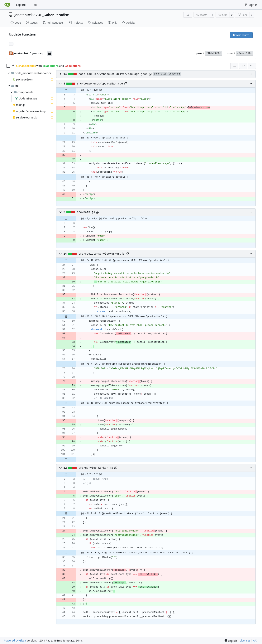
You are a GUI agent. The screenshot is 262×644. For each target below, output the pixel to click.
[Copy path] (150, 74)
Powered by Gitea (15, 640)
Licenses (245, 640)
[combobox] (234, 66)
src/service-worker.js (96, 468)
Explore (21, 5)
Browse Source (241, 35)
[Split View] (243, 66)
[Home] (7, 5)
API (255, 640)
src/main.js (86, 212)
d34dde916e (245, 53)
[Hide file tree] (8, 66)
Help (34, 5)
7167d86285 (214, 53)
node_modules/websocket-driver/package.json (113, 74)
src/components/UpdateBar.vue (100, 84)
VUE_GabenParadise (52, 15)
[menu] (252, 66)
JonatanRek (24, 15)
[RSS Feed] (188, 15)
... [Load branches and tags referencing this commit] (11, 44)
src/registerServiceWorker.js (101, 254)
